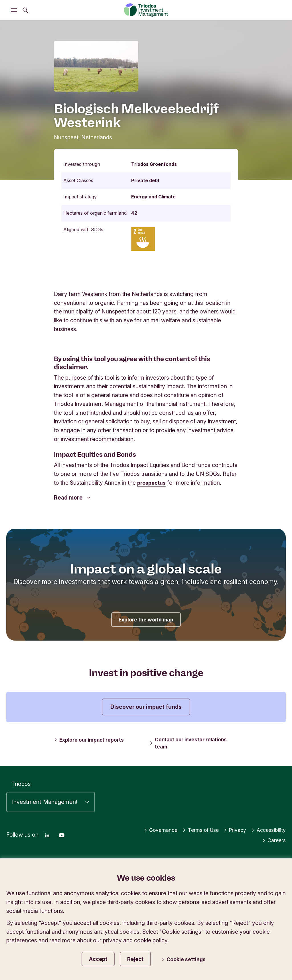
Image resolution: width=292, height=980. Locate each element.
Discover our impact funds (146, 707)
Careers (273, 838)
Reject (141, 958)
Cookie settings (188, 959)
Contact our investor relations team (190, 743)
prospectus (153, 483)
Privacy (232, 828)
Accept (99, 958)
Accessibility (267, 828)
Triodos (21, 782)
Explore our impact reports (90, 740)
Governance (151, 828)
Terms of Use (194, 828)
